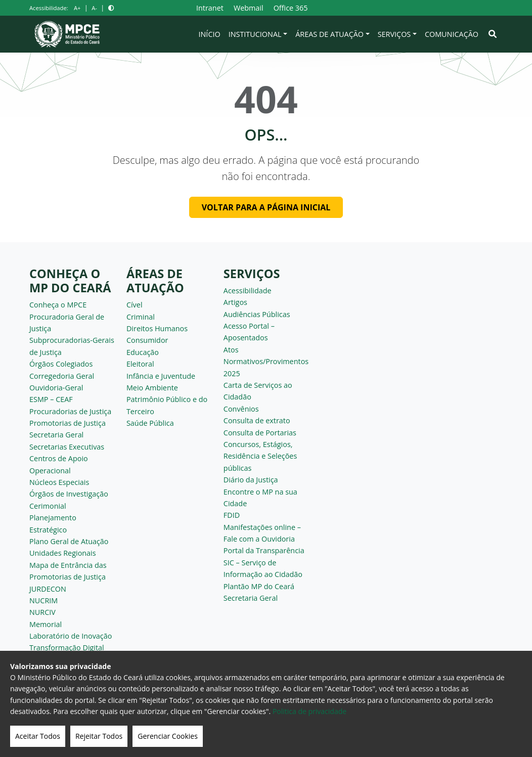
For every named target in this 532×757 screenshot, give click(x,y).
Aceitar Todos (38, 736)
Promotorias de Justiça (68, 423)
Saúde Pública (150, 423)
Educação (143, 352)
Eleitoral (140, 364)
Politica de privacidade (309, 711)
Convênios (241, 409)
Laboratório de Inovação (71, 636)
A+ (77, 8)
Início (210, 34)
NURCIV (42, 612)
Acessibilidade (248, 291)
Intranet (210, 8)
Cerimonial (48, 506)
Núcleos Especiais (59, 482)
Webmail (249, 8)
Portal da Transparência (264, 550)
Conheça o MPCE (58, 305)
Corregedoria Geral (62, 376)
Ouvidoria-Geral (56, 388)
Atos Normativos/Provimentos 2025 (266, 362)
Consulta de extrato (257, 420)
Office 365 (291, 8)
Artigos (235, 302)
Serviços (394, 34)
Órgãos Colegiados (61, 364)
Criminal (141, 317)
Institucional (255, 34)
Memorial (46, 624)
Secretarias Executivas (67, 447)
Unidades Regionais (63, 553)
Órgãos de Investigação (69, 494)
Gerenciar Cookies (168, 736)
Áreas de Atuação (329, 34)
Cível (135, 305)
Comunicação (452, 34)
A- (94, 8)
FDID (232, 515)
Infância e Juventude (161, 376)
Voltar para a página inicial (266, 207)
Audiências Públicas (257, 314)
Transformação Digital (67, 648)
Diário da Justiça (251, 480)
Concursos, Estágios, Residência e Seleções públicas (260, 456)
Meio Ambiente (152, 388)
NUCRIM (43, 600)
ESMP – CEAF (51, 399)
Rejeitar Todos (99, 736)
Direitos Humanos (157, 328)
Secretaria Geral (56, 435)
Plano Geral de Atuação (69, 541)
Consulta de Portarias (260, 433)
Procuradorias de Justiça (70, 411)
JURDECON (48, 589)
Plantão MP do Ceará (259, 586)
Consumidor (147, 340)
